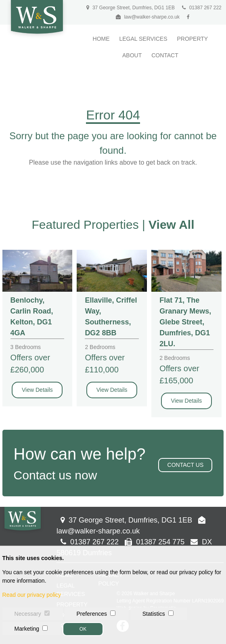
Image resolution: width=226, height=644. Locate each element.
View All (171, 225)
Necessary (28, 614)
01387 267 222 (202, 8)
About (132, 55)
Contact (165, 55)
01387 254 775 (155, 542)
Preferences (92, 614)
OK (83, 629)
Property (192, 39)
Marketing (27, 629)
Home (101, 39)
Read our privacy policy (32, 595)
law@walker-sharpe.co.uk (152, 17)
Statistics (154, 614)
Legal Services (143, 39)
